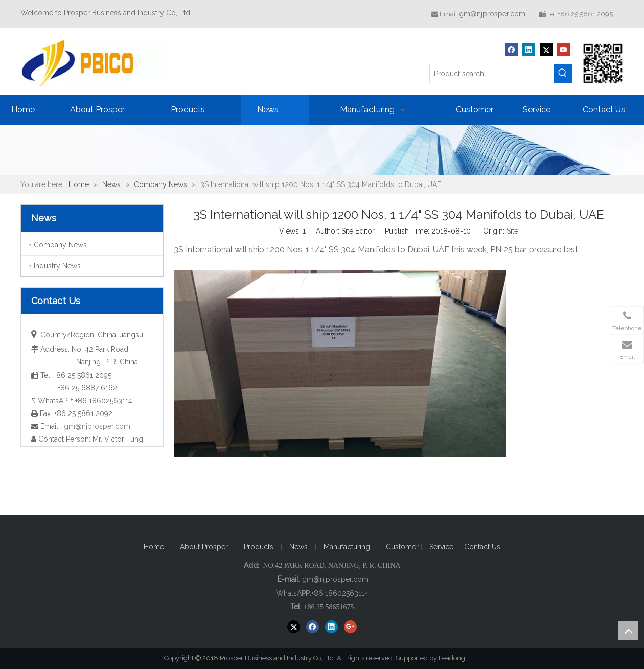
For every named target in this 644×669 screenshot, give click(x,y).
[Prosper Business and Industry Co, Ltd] (603, 63)
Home (154, 547)
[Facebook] (511, 50)
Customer (403, 547)
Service (442, 547)
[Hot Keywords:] (563, 74)
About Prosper (204, 547)
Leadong (456, 658)
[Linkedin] (529, 50)
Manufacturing (347, 547)
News (298, 547)
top (628, 631)
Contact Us (482, 547)
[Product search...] (492, 74)
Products (259, 547)
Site (512, 231)
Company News (60, 245)
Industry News (57, 266)
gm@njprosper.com (492, 14)
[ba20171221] (322, 150)
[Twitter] (546, 50)
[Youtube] (563, 50)
